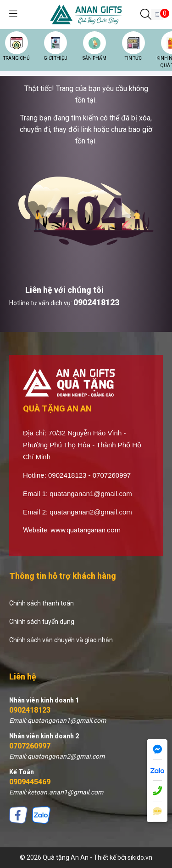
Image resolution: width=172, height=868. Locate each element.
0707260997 (30, 746)
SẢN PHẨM (94, 58)
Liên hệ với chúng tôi (64, 290)
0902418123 (96, 302)
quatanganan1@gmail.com (91, 494)
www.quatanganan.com (86, 530)
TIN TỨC (133, 58)
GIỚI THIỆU (55, 58)
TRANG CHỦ (16, 58)
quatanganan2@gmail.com (91, 512)
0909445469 (30, 782)
